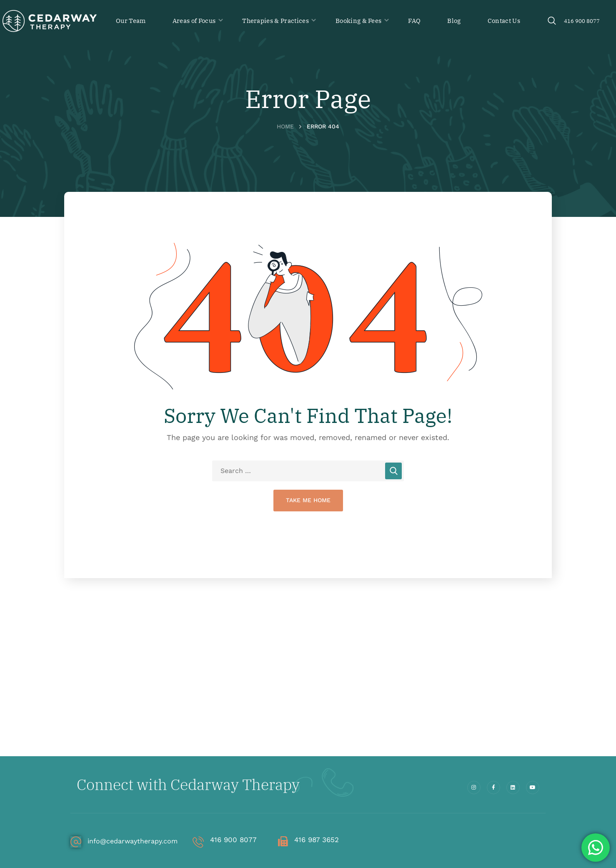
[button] (552, 21)
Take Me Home (308, 500)
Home (285, 126)
